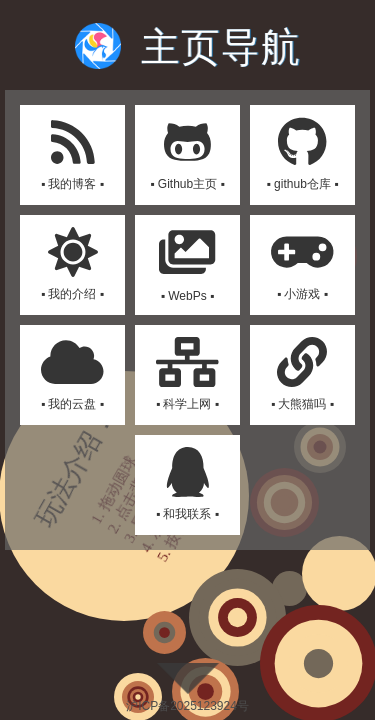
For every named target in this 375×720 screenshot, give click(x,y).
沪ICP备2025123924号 (187, 706)
